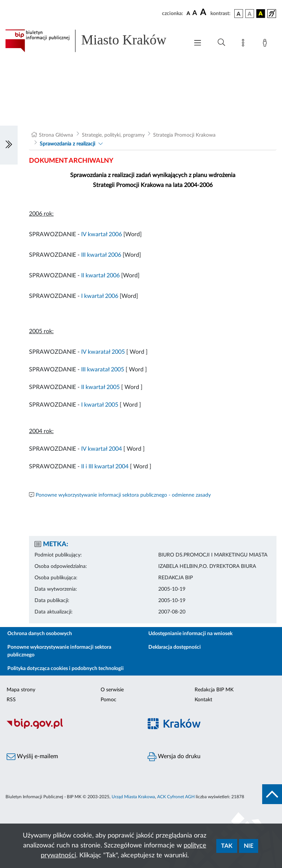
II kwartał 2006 (100, 275)
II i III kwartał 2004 (105, 467)
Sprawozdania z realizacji (67, 144)
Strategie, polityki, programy (113, 135)
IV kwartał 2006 (102, 234)
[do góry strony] (272, 794)
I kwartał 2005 (100, 405)
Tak (227, 846)
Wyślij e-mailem (32, 757)
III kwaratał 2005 (102, 370)
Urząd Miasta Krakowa (133, 797)
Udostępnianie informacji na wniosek (190, 634)
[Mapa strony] (245, 44)
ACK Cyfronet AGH (176, 797)
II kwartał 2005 (100, 387)
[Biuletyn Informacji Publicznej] (70, 728)
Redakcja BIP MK (214, 690)
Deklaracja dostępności (175, 647)
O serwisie (112, 690)
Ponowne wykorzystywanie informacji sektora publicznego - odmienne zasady (123, 495)
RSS (11, 700)
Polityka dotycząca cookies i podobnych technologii (66, 669)
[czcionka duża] (204, 12)
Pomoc (109, 700)
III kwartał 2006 (101, 255)
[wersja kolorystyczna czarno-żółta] (261, 14)
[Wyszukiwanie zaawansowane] (221, 43)
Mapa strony (21, 690)
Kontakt (203, 700)
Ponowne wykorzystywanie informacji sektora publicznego (59, 651)
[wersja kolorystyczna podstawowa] (239, 14)
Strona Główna (56, 135)
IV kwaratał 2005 (102, 352)
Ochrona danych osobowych (40, 634)
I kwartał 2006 (100, 296)
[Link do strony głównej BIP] (93, 41)
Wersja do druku (174, 757)
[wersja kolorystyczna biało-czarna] (250, 14)
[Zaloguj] (266, 44)
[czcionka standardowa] (188, 13)
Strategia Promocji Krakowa (184, 135)
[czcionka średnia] (195, 13)
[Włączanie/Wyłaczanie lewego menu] (9, 145)
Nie (249, 846)
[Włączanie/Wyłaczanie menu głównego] (198, 44)
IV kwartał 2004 (102, 449)
